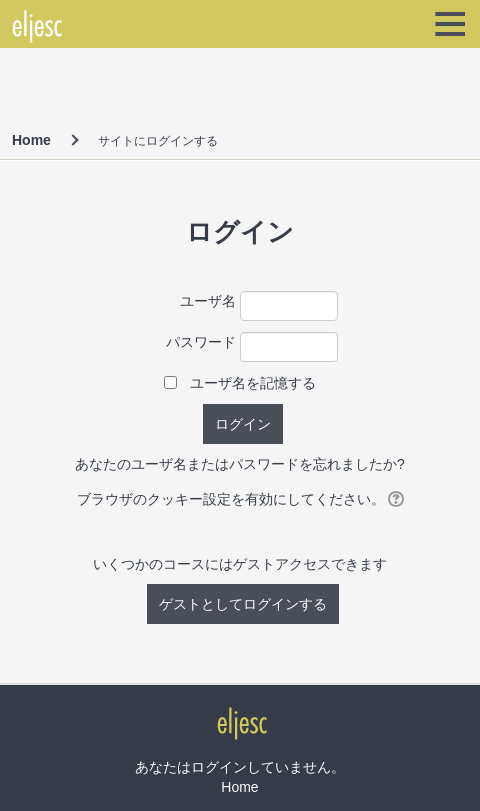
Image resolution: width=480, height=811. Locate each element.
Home (31, 140)
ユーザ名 (208, 301)
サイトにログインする (158, 141)
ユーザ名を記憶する (253, 383)
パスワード (201, 342)
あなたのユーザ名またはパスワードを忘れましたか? (240, 464)
